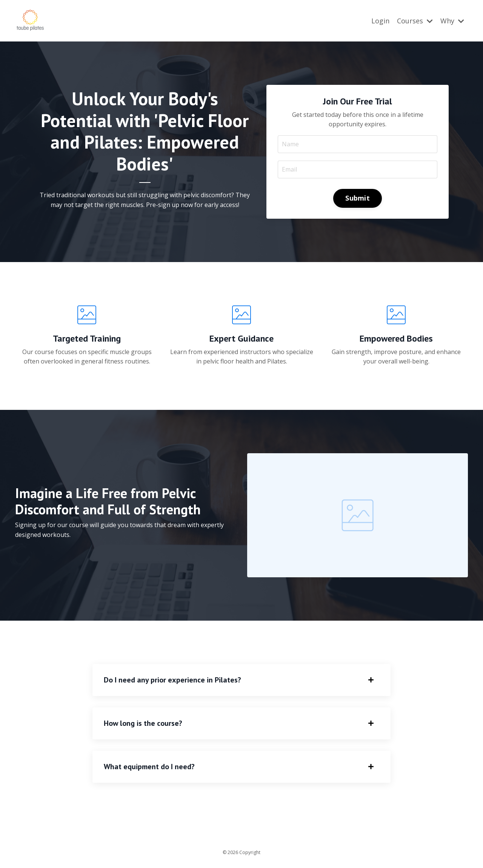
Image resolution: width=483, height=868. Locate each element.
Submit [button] (358, 198)
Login (380, 20)
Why (452, 20)
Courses (415, 20)
